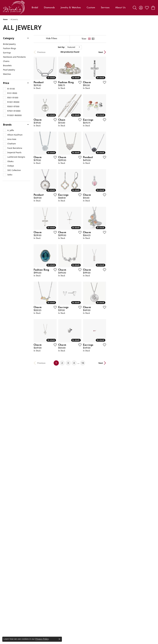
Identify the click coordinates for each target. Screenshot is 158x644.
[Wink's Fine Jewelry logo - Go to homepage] (14, 8)
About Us (120, 8)
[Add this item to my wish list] (71, 98)
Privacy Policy (42, 639)
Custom (91, 8)
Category (9, 38)
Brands (7, 125)
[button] (135, 8)
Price (6, 83)
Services (105, 8)
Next (150, 52)
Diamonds (49, 8)
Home (5, 19)
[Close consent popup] (59, 639)
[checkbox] (9, 89)
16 (107, 493)
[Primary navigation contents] (79, 8)
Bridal (35, 8)
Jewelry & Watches (71, 8)
